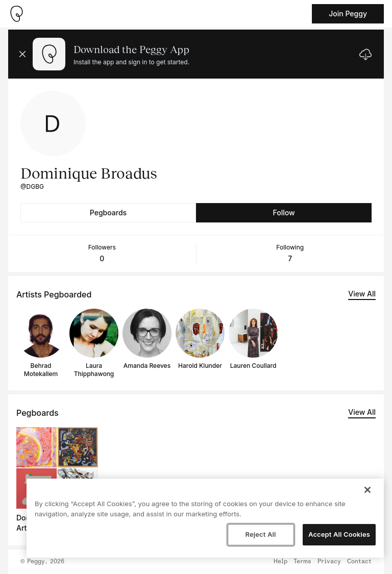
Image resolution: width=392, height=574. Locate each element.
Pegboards (108, 213)
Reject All (260, 534)
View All (362, 294)
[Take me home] (16, 14)
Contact (359, 562)
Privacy (329, 562)
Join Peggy (348, 14)
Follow (284, 213)
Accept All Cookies (339, 534)
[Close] (367, 490)
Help (280, 562)
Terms (302, 562)
